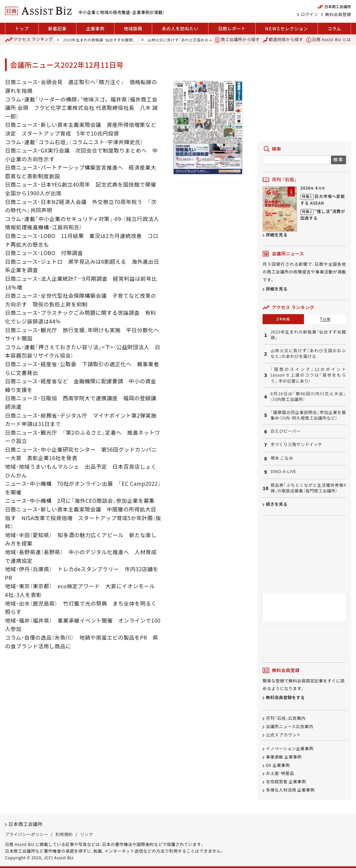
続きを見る (277, 504)
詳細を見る (277, 235)
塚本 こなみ (282, 458)
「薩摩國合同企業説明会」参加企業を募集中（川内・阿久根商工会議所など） (308, 415)
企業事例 (95, 29)
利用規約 (64, 834)
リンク (87, 834)
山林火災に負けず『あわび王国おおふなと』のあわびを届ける (201, 40)
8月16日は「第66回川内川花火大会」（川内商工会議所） (308, 397)
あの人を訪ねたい (180, 29)
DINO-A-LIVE (283, 472)
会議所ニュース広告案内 (290, 727)
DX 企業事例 (278, 765)
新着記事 (57, 29)
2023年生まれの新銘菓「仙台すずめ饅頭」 (99, 40)
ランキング (29, 40)
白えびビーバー (286, 431)
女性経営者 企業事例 (286, 782)
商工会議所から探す (237, 40)
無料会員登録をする (285, 697)
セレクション (287, 29)
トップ (22, 29)
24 (283, 319)
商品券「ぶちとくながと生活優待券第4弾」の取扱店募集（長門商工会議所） (308, 488)
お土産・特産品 (280, 774)
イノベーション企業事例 (290, 748)
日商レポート (232, 29)
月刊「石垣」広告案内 (286, 718)
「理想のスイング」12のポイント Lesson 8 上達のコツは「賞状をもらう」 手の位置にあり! (308, 375)
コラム (334, 29)
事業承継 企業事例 (284, 757)
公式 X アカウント (283, 735)
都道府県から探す (283, 40)
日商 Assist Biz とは (329, 40)
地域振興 (133, 29)
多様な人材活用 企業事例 (290, 790)
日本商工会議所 (26, 824)
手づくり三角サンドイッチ (296, 445)
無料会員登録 (338, 14)
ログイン (310, 14)
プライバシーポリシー (27, 834)
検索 (338, 159)
